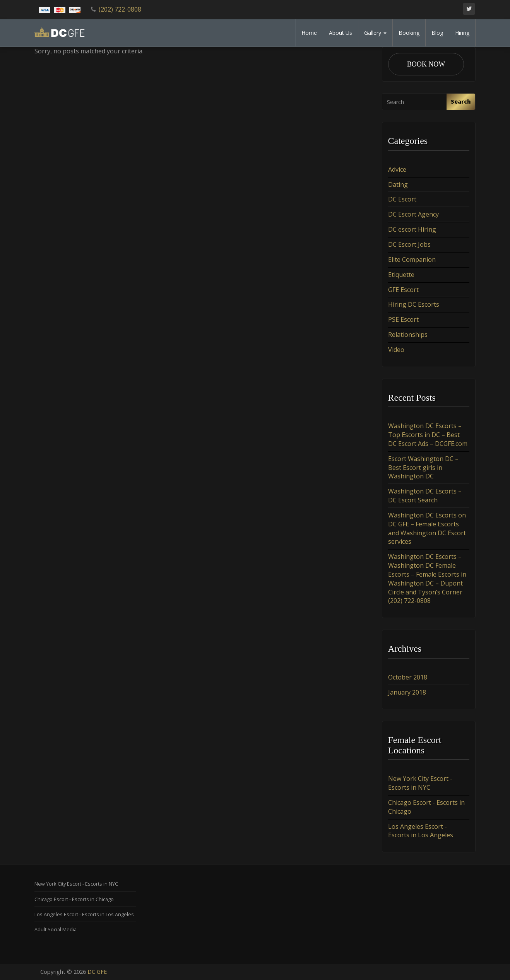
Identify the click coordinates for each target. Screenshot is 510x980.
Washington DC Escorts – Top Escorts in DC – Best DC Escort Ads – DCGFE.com (428, 435)
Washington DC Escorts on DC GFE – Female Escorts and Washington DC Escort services (427, 528)
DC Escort (402, 200)
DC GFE (97, 972)
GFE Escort (403, 290)
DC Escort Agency (413, 214)
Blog (437, 33)
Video (396, 350)
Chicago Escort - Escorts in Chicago (74, 899)
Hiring (462, 33)
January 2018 (407, 692)
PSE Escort (403, 319)
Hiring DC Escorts (414, 304)
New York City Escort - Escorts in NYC (420, 783)
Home (309, 33)
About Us (341, 33)
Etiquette (401, 275)
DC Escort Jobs (409, 244)
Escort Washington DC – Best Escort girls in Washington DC (423, 468)
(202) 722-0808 (120, 9)
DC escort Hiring (412, 229)
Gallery (375, 33)
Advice (397, 169)
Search (461, 102)
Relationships (408, 335)
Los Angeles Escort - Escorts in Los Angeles (421, 831)
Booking (409, 33)
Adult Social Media (56, 929)
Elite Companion (412, 260)
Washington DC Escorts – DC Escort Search (425, 496)
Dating (398, 184)
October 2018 (408, 677)
